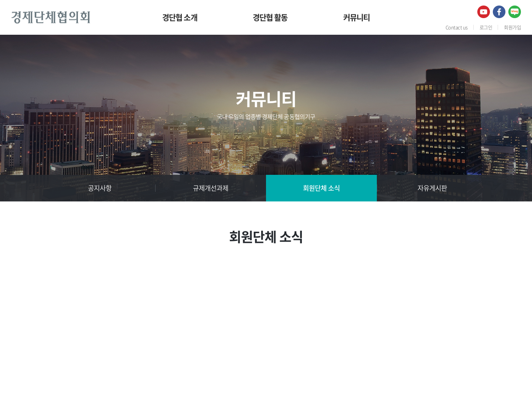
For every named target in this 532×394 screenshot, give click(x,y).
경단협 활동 (270, 17)
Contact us (457, 27)
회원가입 (512, 27)
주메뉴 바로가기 (0, 0)
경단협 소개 (180, 17)
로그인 (486, 27)
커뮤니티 (357, 17)
